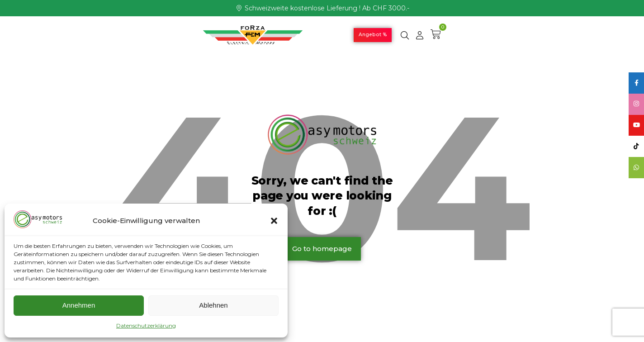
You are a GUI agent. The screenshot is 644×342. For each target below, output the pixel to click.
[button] (274, 221)
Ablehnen (213, 305)
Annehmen (79, 305)
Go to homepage (322, 249)
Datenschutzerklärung (146, 325)
